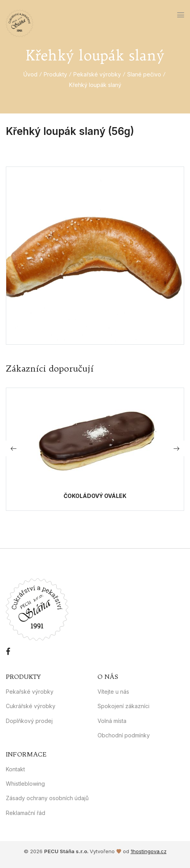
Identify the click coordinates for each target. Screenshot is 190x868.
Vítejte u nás (113, 692)
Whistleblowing (25, 784)
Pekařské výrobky (97, 74)
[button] (176, 448)
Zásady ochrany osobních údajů (47, 798)
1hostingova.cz (149, 851)
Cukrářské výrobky (31, 706)
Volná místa (112, 721)
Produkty (55, 74)
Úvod (30, 74)
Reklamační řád (26, 813)
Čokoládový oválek (95, 496)
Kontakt (15, 769)
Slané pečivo (144, 74)
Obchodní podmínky (124, 735)
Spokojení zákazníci (123, 706)
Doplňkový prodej (29, 721)
